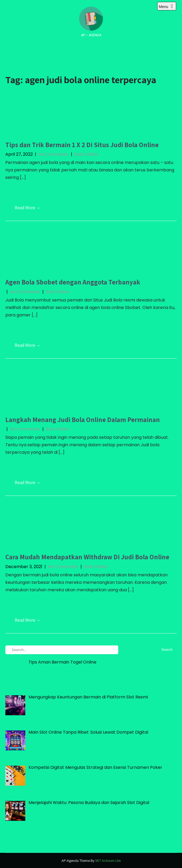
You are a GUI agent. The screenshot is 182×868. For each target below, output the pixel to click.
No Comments (54, 154)
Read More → (28, 208)
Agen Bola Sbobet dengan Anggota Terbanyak (73, 282)
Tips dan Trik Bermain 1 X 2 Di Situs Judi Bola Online (82, 145)
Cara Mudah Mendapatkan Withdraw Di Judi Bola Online (87, 557)
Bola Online (86, 154)
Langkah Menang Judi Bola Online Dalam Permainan (83, 419)
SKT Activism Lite (108, 861)
